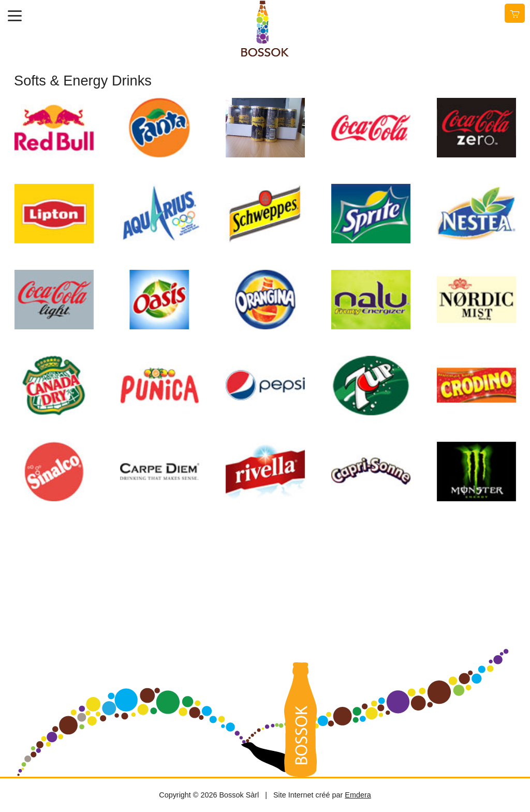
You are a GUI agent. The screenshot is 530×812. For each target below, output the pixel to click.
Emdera (358, 795)
